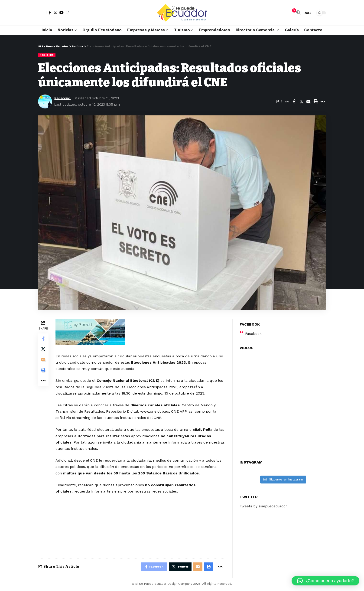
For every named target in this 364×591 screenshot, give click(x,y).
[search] (299, 13)
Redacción (63, 98)
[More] (323, 102)
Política (47, 55)
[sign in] (42, 13)
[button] (325, 581)
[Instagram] (68, 13)
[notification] (292, 13)
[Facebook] (50, 13)
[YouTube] (62, 13)
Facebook (254, 331)
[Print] (315, 102)
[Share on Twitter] (301, 102)
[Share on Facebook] (294, 102)
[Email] (308, 102)
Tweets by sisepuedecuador (265, 504)
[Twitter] (55, 13)
